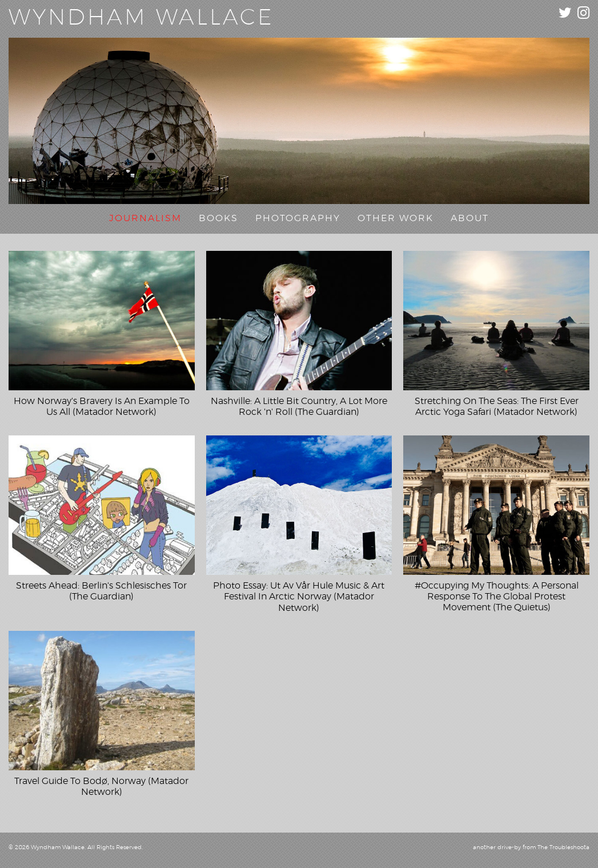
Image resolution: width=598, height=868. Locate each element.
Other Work (396, 218)
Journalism (145, 218)
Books (218, 218)
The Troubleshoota (563, 847)
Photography (298, 218)
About (470, 218)
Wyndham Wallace (141, 18)
